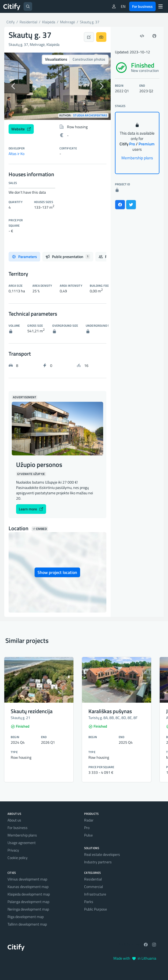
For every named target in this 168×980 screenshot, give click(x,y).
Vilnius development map (27, 879)
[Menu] (160, 6)
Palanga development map (28, 902)
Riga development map (26, 917)
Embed (40, 529)
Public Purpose (96, 909)
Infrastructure (95, 894)
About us (14, 820)
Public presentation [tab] (68, 257)
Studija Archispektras (90, 115)
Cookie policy (18, 858)
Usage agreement (22, 843)
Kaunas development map (28, 887)
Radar (89, 820)
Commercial (94, 887)
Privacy (13, 850)
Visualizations (56, 59)
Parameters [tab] (24, 257)
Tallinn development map (27, 924)
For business (142, 6)
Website (21, 129)
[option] (57, 86)
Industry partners (98, 862)
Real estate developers (102, 854)
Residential (93, 879)
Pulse (88, 835)
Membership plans (137, 158)
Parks (89, 902)
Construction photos (89, 59)
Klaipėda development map (29, 894)
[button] (12, 86)
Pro (87, 828)
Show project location (57, 572)
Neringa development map (28, 909)
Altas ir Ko (16, 154)
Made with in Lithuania (135, 958)
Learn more (31, 509)
